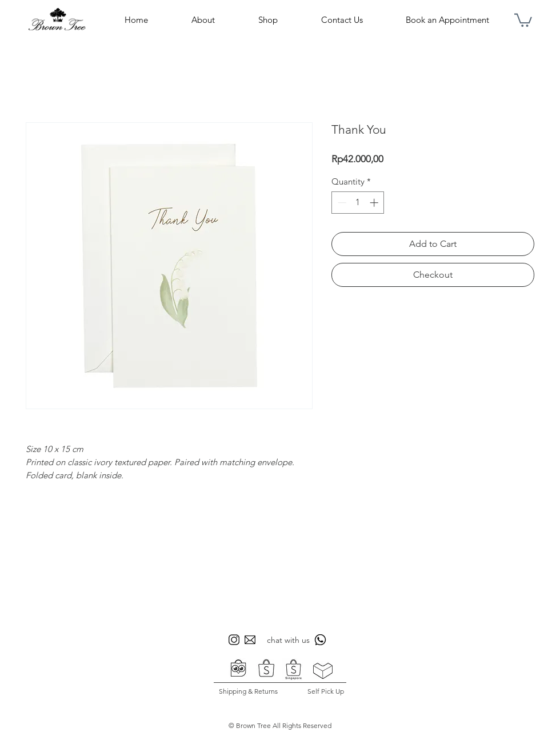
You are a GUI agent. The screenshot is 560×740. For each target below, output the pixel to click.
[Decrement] (341, 203)
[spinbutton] (358, 203)
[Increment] (375, 203)
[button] (523, 19)
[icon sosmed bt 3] (250, 640)
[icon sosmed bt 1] (234, 640)
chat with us (288, 640)
